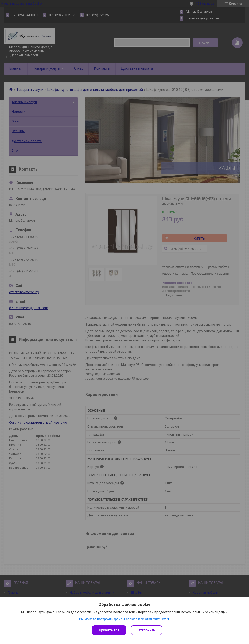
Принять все (109, 630)
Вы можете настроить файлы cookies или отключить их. (123, 619)
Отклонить (146, 630)
